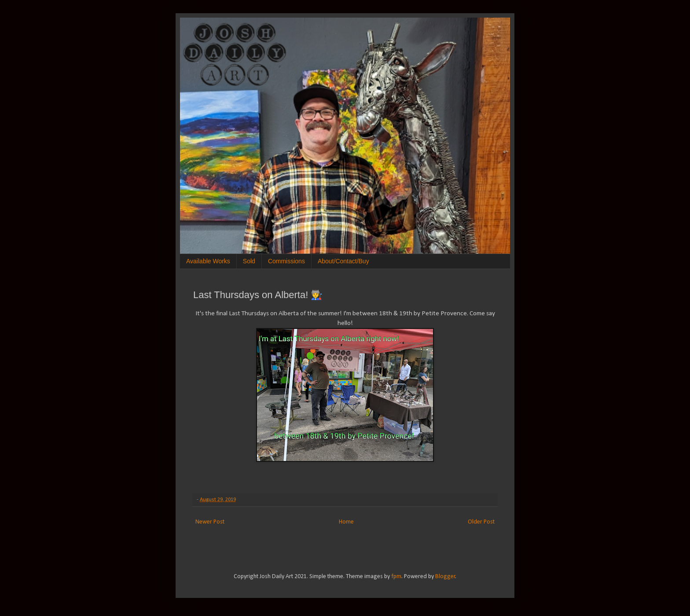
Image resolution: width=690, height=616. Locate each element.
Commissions (286, 261)
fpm (396, 577)
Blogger (445, 577)
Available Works (208, 261)
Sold (249, 261)
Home (346, 522)
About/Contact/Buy (343, 261)
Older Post (481, 522)
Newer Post (210, 522)
